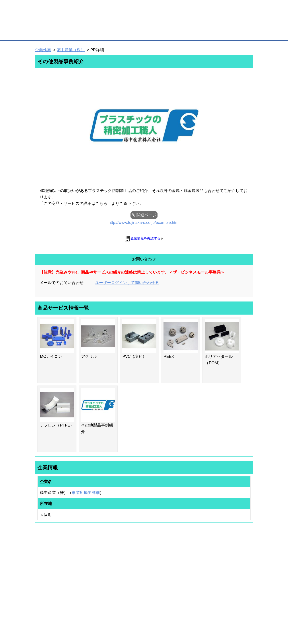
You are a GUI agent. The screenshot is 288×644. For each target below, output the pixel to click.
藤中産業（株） (71, 50)
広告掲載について (70, 617)
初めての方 (42, 617)
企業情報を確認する (145, 238)
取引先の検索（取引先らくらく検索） (53, 571)
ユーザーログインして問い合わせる (127, 283)
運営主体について (225, 577)
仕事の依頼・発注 (41, 577)
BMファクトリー (94, 581)
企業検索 (43, 50)
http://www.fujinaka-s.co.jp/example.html (144, 223)
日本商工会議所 (188, 566)
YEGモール (185, 583)
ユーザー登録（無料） (44, 566)
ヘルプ (150, 617)
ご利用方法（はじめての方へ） (233, 566)
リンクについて (174, 617)
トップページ (45, 33)
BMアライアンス (94, 593)
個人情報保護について (232, 617)
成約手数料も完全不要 (109, 24)
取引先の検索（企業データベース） (111, 33)
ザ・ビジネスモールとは (200, 8)
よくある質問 (223, 571)
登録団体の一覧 (132, 566)
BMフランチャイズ (95, 599)
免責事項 (41, 624)
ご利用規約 (201, 617)
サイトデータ (127, 617)
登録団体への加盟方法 (136, 571)
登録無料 (52, 24)
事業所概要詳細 (86, 493)
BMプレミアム (93, 566)
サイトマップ (100, 617)
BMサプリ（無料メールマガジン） (51, 595)
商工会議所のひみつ (191, 571)
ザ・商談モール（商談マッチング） (177, 33)
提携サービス (92, 587)
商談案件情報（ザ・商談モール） (51, 583)
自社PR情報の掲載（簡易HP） (49, 589)
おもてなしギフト (189, 577)
